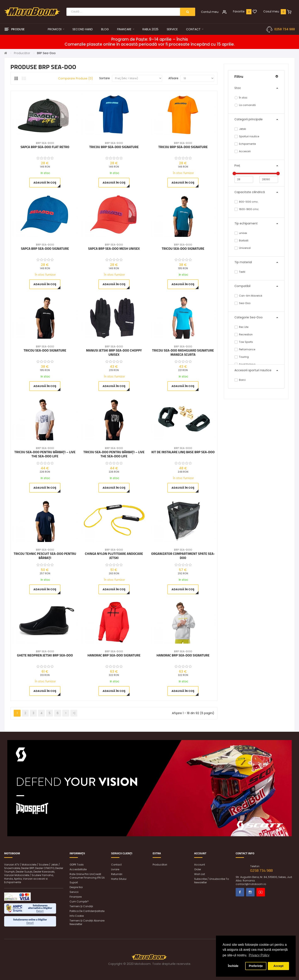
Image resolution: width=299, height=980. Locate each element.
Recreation (244, 334)
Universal (243, 248)
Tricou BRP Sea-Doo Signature (114, 147)
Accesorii (243, 151)
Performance (245, 349)
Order (198, 869)
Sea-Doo (243, 303)
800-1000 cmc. (247, 202)
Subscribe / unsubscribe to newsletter (211, 881)
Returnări (117, 874)
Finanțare (76, 897)
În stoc (241, 98)
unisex (241, 233)
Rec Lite (241, 327)
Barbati (241, 240)
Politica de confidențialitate (87, 911)
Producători (160, 865)
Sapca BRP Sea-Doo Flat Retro (45, 147)
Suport (74, 882)
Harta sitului (119, 879)
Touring (242, 357)
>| (74, 713)
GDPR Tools (77, 865)
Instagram (250, 892)
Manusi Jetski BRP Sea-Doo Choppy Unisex (114, 352)
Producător (22, 53)
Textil (240, 272)
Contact (116, 865)
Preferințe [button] (256, 966)
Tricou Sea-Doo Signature (183, 249)
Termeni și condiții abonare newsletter (87, 922)
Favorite (239, 11)
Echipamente (245, 144)
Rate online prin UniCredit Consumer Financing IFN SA (87, 876)
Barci (240, 380)
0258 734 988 (285, 29)
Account (200, 865)
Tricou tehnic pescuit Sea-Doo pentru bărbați (45, 556)
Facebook (240, 892)
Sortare (105, 78)
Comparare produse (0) (76, 78)
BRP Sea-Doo (46, 53)
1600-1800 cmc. (247, 209)
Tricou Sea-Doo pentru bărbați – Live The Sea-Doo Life (45, 454)
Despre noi (76, 887)
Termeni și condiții (81, 906)
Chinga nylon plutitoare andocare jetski (114, 556)
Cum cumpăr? (79, 901)
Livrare (115, 869)
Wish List (200, 874)
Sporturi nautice (247, 136)
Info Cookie (77, 916)
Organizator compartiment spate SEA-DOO (183, 556)
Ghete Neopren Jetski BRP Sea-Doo (45, 655)
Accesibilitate (78, 869)
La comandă (245, 105)
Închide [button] (233, 966)
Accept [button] (278, 966)
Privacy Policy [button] (259, 955)
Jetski (240, 129)
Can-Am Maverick (248, 296)
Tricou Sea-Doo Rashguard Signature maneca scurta (183, 352)
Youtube (261, 892)
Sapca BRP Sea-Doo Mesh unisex (114, 249)
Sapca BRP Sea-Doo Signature (45, 249)
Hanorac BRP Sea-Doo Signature (114, 655)
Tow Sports (244, 342)
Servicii (74, 892)
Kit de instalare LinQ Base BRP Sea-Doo (183, 452)
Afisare (173, 78)
